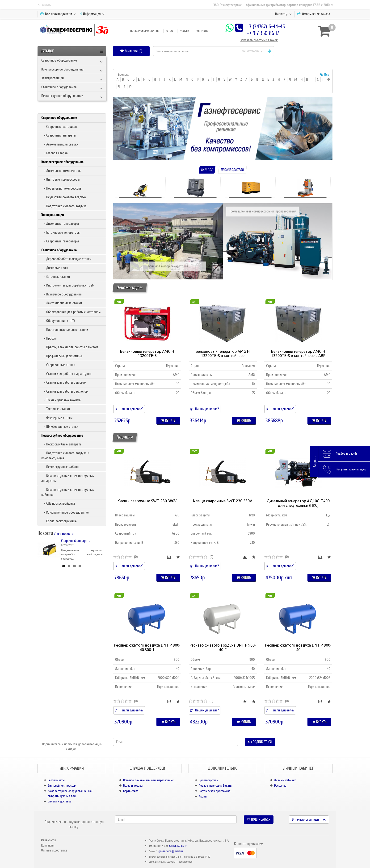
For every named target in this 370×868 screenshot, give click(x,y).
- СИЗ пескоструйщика (58, 503)
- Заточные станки (56, 277)
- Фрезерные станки (57, 418)
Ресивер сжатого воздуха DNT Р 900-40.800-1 (147, 647)
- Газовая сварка (55, 153)
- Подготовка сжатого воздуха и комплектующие (65, 455)
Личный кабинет (285, 780)
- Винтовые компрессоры (60, 179)
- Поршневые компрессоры (62, 188)
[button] (305, 51)
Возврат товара (133, 786)
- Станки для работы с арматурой (66, 374)
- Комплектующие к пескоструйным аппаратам (68, 478)
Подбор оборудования (145, 31)
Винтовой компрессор (62, 786)
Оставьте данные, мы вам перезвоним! (148, 780)
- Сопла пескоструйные (59, 521)
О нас (170, 31)
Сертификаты (56, 780)
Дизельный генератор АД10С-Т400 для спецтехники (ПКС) (298, 503)
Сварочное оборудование (59, 60)
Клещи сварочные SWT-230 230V (223, 501)
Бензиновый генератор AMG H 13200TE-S (147, 354)
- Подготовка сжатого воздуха (64, 206)
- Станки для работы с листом (64, 382)
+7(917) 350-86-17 (178, 846)
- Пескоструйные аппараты (62, 444)
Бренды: (124, 75)
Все (324, 75)
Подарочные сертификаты (215, 786)
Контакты (202, 31)
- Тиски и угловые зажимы (61, 400)
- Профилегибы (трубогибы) (62, 356)
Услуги (185, 31)
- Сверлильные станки (58, 365)
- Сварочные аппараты (59, 135)
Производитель (208, 780)
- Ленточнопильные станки (62, 303)
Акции (203, 796)
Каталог (207, 170)
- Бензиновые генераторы (61, 233)
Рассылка (280, 786)
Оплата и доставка (59, 801)
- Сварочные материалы (60, 127)
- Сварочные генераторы (60, 241)
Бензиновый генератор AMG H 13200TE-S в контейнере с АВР (298, 354)
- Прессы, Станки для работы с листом (70, 347)
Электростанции (53, 78)
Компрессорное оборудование (62, 69)
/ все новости (63, 534)
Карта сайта (131, 791)
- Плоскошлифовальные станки (65, 330)
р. (283, 14)
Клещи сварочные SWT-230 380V (147, 501)
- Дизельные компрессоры (61, 171)
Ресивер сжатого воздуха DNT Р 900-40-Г (223, 647)
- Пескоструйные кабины (60, 467)
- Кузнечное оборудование (61, 294)
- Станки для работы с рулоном (65, 391)
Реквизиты (48, 840)
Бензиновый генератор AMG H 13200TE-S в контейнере (223, 354)
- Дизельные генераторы (60, 224)
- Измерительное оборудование (65, 512)
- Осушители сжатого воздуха (64, 197)
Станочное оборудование (59, 87)
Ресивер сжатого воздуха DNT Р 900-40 (298, 647)
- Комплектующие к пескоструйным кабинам (68, 492)
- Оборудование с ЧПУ (58, 321)
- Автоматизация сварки (60, 144)
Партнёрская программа (214, 791)
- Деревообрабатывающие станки (66, 259)
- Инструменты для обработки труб (67, 285)
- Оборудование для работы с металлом (71, 312)
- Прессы (49, 338)
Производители (232, 170)
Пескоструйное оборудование (62, 96)
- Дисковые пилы (55, 268)
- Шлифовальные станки (60, 427)
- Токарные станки (56, 409)
